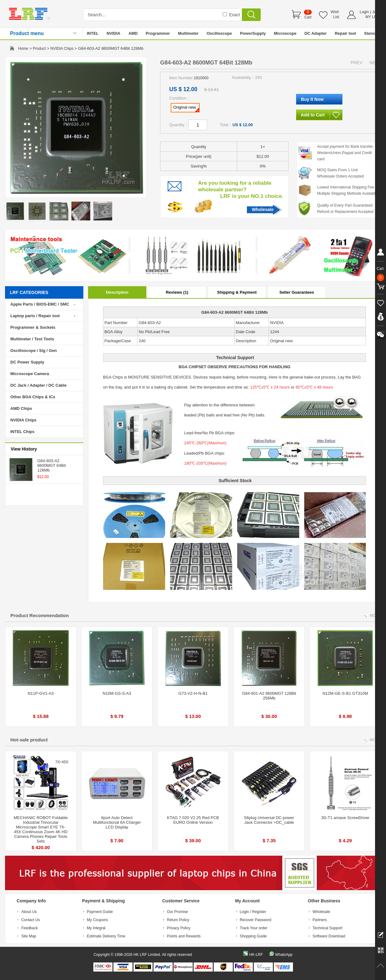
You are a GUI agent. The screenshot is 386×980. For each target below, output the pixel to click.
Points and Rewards (184, 936)
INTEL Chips (22, 432)
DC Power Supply (27, 362)
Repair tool (345, 33)
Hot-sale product (29, 740)
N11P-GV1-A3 (41, 693)
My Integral (96, 928)
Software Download (329, 936)
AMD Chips (21, 408)
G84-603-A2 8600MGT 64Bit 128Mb (52, 465)
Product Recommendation (40, 615)
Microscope (285, 33)
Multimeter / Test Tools (32, 339)
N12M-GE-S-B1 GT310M (345, 693)
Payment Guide (100, 912)
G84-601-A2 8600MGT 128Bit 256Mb (269, 696)
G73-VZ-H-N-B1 (193, 693)
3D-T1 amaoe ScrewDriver (345, 818)
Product (39, 49)
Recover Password (256, 920)
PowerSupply (253, 33)
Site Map (29, 936)
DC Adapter (316, 33)
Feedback (30, 928)
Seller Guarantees (297, 292)
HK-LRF (256, 955)
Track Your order (253, 928)
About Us (29, 912)
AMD (133, 33)
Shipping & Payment (237, 292)
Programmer (158, 33)
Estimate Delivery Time (106, 936)
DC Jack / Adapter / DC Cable (38, 385)
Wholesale (263, 209)
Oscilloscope (219, 33)
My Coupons (97, 920)
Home (23, 49)
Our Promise (177, 912)
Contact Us (31, 920)
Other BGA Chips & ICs (33, 397)
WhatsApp (284, 955)
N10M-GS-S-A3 (117, 693)
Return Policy (178, 920)
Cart (308, 17)
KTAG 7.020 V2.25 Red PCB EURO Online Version (193, 820)
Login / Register (253, 912)
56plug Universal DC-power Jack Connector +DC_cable (269, 820)
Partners (320, 920)
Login (364, 12)
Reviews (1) (177, 292)
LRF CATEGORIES (29, 292)
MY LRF (372, 17)
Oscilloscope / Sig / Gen (34, 351)
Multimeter (188, 33)
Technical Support (328, 928)
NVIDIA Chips (62, 49)
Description (117, 292)
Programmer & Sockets (33, 327)
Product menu (27, 33)
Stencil (371, 33)
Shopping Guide (253, 936)
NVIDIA (113, 33)
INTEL (93, 33)
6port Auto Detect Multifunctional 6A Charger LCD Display (117, 822)
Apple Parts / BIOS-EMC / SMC (40, 304)
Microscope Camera (30, 374)
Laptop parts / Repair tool (35, 316)
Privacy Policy (179, 928)
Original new (186, 108)
